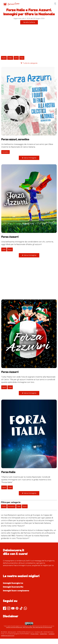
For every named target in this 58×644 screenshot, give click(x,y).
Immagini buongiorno (13, 583)
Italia (4, 249)
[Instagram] (9, 609)
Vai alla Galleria (29, 22)
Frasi (22, 58)
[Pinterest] (17, 609)
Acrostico (5, 152)
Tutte (4, 58)
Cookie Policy (44, 634)
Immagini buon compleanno (16, 591)
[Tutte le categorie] (29, 63)
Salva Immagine (29, 158)
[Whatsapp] (25, 609)
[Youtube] (13, 609)
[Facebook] (5, 609)
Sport (10, 249)
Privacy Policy (35, 634)
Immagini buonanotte (13, 587)
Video (10, 58)
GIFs (16, 58)
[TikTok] (21, 609)
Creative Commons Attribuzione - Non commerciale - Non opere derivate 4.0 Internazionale (29, 627)
